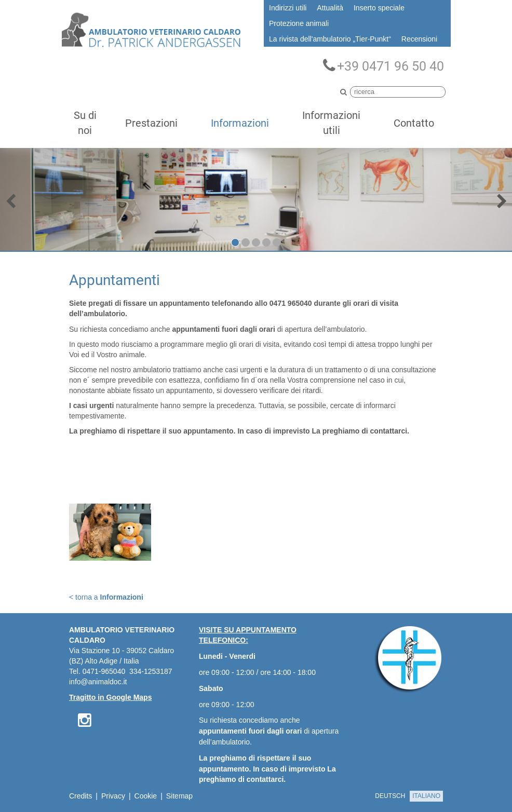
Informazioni (240, 123)
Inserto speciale (379, 8)
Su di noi (85, 123)
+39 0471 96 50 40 (383, 66)
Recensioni (419, 39)
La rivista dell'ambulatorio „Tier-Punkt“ (330, 39)
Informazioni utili (331, 123)
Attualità (330, 8)
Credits (80, 796)
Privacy (113, 796)
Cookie (146, 796)
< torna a (106, 597)
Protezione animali (299, 23)
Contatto (414, 123)
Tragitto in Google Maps (110, 697)
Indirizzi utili (288, 8)
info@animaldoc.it (98, 682)
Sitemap (179, 796)
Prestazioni (151, 123)
